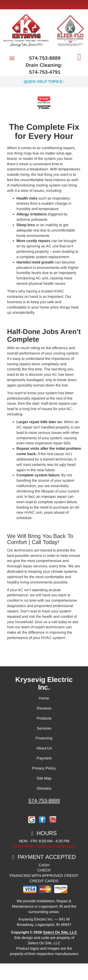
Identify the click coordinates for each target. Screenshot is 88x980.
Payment (44, 758)
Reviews (44, 708)
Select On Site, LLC (60, 932)
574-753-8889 (44, 801)
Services (44, 728)
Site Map (44, 778)
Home (44, 698)
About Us (44, 748)
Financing (44, 738)
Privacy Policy (44, 768)
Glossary (44, 788)
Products (44, 718)
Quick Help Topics (44, 82)
